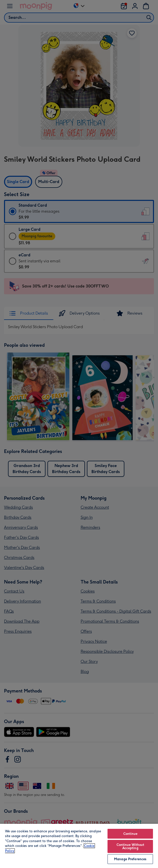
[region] (79, 846)
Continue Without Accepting (130, 846)
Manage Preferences (130, 859)
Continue (130, 834)
